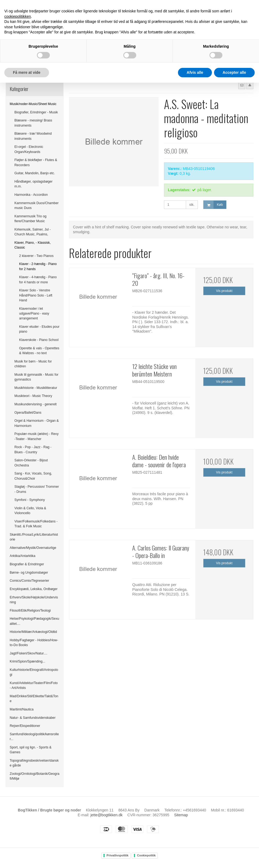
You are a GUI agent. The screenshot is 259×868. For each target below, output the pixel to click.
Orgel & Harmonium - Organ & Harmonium (37, 423)
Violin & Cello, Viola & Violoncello (30, 511)
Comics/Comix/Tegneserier (29, 581)
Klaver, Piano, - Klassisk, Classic (33, 245)
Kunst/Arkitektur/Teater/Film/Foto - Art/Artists (34, 685)
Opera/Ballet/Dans (28, 413)
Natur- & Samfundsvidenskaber (33, 718)
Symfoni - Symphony (30, 500)
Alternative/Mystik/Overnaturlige (33, 548)
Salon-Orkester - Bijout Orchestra (31, 463)
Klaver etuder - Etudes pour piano (39, 329)
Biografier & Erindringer (27, 564)
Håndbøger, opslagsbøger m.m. (34, 184)
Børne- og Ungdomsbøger (29, 573)
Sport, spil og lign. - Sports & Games (31, 750)
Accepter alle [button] (234, 72)
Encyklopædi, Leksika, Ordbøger (34, 589)
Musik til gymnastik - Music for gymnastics (36, 377)
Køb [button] (213, 205)
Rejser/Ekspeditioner (25, 726)
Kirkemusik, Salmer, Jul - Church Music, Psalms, (33, 232)
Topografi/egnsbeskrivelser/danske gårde (34, 763)
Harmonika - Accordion (31, 195)
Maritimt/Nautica (22, 709)
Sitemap (181, 815)
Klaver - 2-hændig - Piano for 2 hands (38, 266)
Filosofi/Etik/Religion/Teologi (30, 611)
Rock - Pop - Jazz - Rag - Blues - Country (33, 449)
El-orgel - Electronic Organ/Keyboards (29, 149)
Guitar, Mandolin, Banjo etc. (35, 173)
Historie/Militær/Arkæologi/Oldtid (33, 632)
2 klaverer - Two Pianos (36, 256)
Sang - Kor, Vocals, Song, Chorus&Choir (33, 476)
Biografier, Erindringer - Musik (36, 112)
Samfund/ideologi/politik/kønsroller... (34, 737)
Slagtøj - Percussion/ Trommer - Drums (37, 489)
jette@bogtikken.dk (106, 815)
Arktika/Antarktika (22, 556)
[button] (242, 85)
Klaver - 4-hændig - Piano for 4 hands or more (38, 280)
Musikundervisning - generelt (36, 404)
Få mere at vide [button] (27, 72)
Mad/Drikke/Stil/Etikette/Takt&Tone (34, 699)
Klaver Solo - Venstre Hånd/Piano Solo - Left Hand (36, 295)
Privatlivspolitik (118, 855)
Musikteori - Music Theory (33, 396)
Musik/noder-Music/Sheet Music (33, 104)
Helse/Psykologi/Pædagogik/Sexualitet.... (34, 621)
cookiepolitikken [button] (18, 16)
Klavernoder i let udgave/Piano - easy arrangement (34, 314)
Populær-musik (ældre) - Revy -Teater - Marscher (37, 436)
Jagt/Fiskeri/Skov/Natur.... (29, 653)
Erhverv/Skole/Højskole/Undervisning (34, 600)
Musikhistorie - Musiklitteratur (36, 388)
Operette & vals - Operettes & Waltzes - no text (39, 351)
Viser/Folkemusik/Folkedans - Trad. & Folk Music (36, 524)
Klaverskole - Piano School (39, 340)
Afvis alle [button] (195, 72)
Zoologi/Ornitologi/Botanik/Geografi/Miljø (35, 776)
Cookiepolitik (146, 855)
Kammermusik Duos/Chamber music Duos (37, 205)
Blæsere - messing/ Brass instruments (33, 123)
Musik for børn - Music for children (33, 364)
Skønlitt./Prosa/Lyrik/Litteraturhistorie (34, 537)
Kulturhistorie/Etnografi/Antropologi (34, 672)
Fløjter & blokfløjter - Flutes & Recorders (36, 162)
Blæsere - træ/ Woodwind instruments (33, 136)
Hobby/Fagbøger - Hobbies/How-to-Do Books (34, 643)
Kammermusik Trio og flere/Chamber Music (31, 219)
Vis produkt (224, 291)
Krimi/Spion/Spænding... (27, 661)
